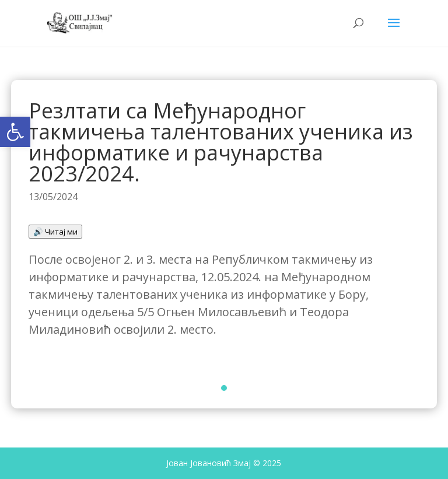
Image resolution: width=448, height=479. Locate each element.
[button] (15, 132)
